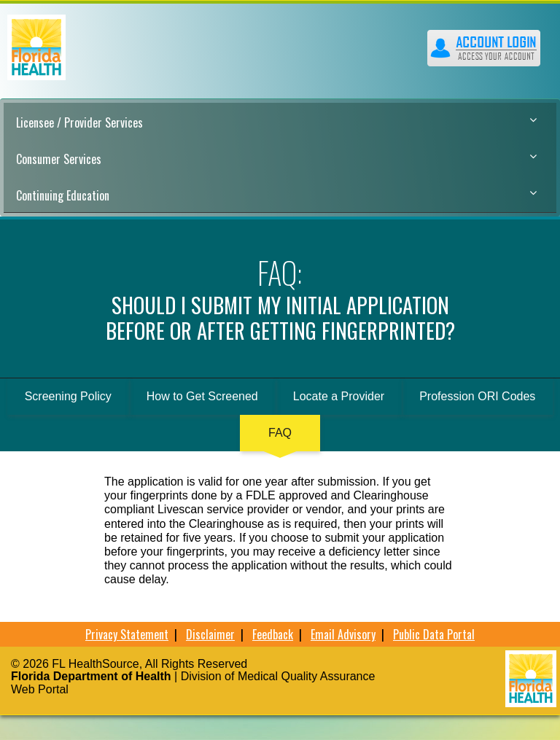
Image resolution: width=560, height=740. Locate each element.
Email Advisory (343, 634)
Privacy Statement (127, 634)
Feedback (273, 634)
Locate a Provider (339, 396)
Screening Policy (68, 396)
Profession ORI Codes (477, 396)
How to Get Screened (202, 396)
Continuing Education (276, 195)
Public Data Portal (434, 634)
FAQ (280, 433)
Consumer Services (276, 159)
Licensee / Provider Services (276, 122)
